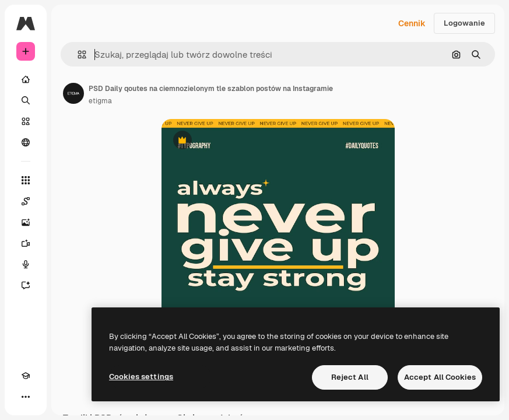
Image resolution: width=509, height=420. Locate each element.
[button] (77, 55)
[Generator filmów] (26, 243)
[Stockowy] (26, 121)
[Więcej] (26, 397)
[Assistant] (26, 285)
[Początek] (26, 79)
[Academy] (26, 376)
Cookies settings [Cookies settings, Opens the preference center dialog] (141, 377)
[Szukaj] (26, 100)
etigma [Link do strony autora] (100, 101)
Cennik (412, 23)
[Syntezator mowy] (26, 264)
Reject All (350, 377)
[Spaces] (26, 201)
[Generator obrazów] (26, 222)
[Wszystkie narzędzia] (26, 180)
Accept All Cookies (440, 377)
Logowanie (464, 23)
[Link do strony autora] (73, 93)
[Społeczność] (26, 142)
